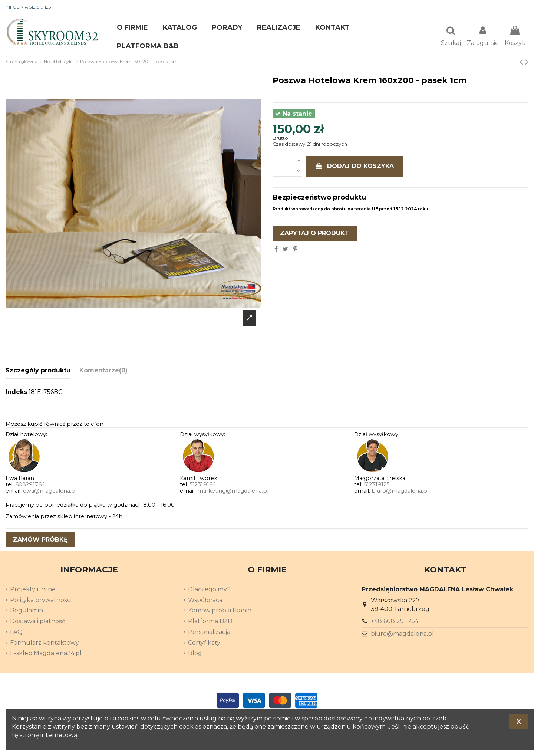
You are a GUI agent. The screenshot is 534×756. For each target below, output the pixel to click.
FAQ (16, 633)
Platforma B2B (210, 622)
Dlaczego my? (209, 590)
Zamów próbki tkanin (220, 611)
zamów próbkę (40, 540)
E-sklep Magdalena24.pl (46, 654)
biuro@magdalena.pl (400, 492)
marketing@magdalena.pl (233, 492)
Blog (195, 654)
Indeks (16, 393)
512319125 (377, 485)
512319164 (203, 485)
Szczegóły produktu (38, 371)
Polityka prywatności (41, 601)
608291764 (30, 485)
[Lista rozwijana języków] (515, 7)
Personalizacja (209, 633)
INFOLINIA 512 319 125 (28, 7)
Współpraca (205, 601)
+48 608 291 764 (395, 622)
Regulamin (27, 611)
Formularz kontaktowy (44, 643)
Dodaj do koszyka (355, 167)
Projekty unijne (33, 590)
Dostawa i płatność (38, 622)
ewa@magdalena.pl (50, 492)
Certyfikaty (204, 643)
